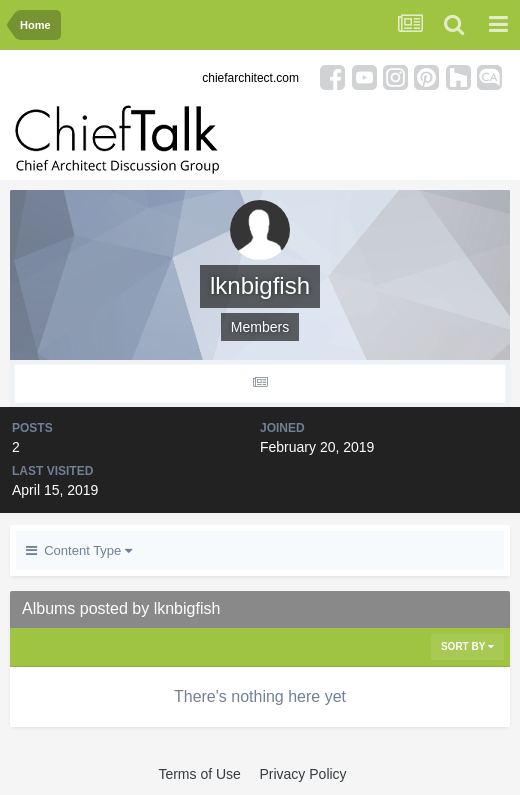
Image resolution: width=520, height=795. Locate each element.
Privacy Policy (302, 774)
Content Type (79, 550)
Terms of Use (199, 774)
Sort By (467, 646)
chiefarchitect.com (250, 78)
